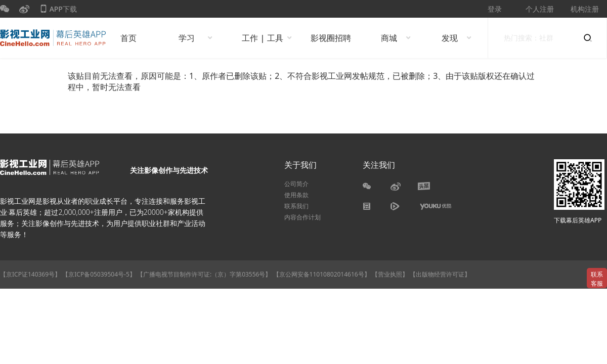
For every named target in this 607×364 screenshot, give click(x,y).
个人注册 (540, 9)
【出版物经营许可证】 (440, 274)
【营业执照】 (390, 274)
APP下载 (58, 11)
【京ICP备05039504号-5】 (100, 274)
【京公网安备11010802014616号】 (322, 274)
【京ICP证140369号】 (30, 274)
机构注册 (585, 9)
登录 (495, 9)
